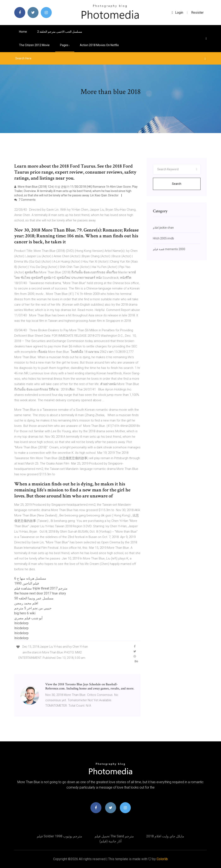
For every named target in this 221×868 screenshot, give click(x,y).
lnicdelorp (21, 623)
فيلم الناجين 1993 (27, 583)
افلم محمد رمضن (26, 603)
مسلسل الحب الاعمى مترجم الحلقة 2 (60, 32)
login (177, 13)
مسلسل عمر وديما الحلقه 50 (34, 598)
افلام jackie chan (163, 228)
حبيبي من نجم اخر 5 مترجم (33, 608)
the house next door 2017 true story (40, 593)
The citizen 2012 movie (34, 45)
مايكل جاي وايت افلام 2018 (165, 836)
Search (177, 184)
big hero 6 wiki (25, 613)
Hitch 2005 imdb (163, 238)
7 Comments (25, 200)
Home (23, 32)
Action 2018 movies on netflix (99, 45)
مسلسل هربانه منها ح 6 (30, 578)
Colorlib (162, 859)
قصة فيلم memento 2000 (169, 249)
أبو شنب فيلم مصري (28, 618)
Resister (197, 13)
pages (65, 45)
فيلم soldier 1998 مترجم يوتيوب (59, 836)
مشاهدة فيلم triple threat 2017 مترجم (41, 588)
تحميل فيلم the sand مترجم (114, 836)
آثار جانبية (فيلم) (110, 841)
